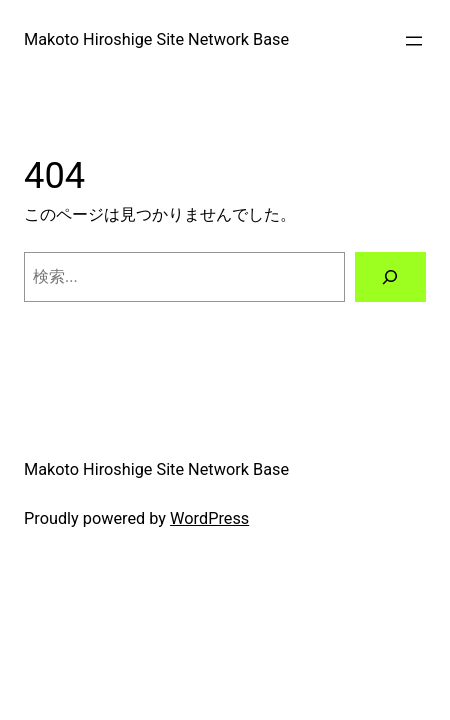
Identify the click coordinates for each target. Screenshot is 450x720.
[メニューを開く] (414, 41)
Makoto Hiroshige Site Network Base (156, 39)
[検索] (390, 277)
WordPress (209, 518)
